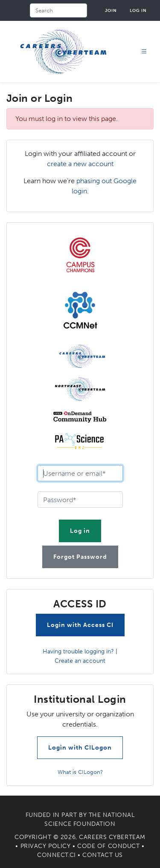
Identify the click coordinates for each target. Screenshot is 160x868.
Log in (138, 10)
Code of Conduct (108, 846)
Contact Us (103, 855)
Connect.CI (57, 855)
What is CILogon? (80, 772)
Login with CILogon (80, 748)
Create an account (80, 661)
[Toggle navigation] (144, 52)
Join (111, 10)
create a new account (80, 164)
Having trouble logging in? (78, 651)
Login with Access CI (80, 625)
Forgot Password (80, 557)
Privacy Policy (46, 846)
